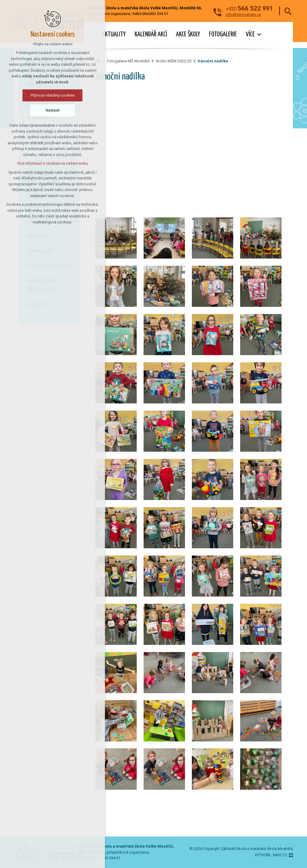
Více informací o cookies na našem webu (52, 163)
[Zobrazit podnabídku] (259, 35)
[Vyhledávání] (288, 11)
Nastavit (52, 110)
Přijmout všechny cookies (52, 95)
